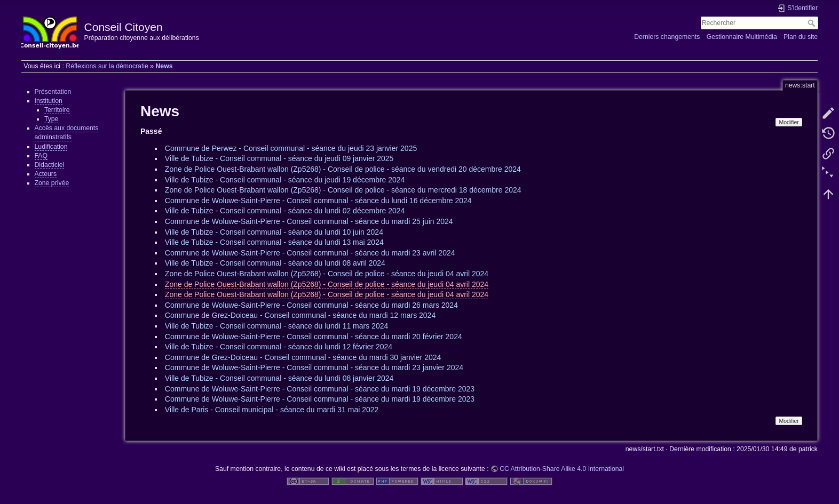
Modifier (789, 122)
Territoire (57, 110)
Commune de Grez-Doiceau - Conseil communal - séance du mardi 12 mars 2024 (300, 315)
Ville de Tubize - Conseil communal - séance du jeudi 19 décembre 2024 (285, 180)
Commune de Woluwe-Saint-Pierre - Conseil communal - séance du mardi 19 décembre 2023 (320, 389)
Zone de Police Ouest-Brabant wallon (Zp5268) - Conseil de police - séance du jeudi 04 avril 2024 (327, 274)
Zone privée (52, 183)
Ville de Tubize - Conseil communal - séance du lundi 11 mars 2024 (276, 326)
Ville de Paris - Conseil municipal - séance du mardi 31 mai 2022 (272, 410)
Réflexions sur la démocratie (107, 66)
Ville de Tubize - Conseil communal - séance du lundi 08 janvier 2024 (279, 378)
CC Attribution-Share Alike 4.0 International (562, 469)
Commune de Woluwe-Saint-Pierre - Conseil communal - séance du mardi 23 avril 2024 (310, 253)
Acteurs (46, 174)
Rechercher (813, 23)
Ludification (51, 147)
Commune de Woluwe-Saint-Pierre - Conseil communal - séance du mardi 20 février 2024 (314, 337)
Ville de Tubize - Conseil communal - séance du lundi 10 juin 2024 (274, 232)
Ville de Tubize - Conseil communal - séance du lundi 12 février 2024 (279, 347)
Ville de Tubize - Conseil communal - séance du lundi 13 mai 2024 (274, 242)
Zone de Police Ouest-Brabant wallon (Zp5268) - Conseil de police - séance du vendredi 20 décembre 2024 (343, 169)
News (164, 66)
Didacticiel (50, 165)
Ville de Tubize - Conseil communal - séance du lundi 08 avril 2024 (275, 263)
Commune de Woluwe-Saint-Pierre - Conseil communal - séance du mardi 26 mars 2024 (311, 305)
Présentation (53, 92)
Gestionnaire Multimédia (742, 37)
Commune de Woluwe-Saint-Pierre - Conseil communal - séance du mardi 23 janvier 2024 (314, 367)
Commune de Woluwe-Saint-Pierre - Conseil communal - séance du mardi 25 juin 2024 (309, 221)
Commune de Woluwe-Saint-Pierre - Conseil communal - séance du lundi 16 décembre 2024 (318, 201)
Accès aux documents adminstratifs (67, 133)
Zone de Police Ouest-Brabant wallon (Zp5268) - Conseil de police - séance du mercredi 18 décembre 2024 (343, 190)
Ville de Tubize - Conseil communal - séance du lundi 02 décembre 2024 (285, 211)
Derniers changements (667, 37)
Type (52, 119)
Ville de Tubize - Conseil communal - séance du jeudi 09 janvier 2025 (279, 158)
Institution (49, 101)
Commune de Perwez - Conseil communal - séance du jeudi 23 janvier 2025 (291, 148)
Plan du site (801, 37)
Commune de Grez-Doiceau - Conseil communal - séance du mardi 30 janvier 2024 (303, 357)
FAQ (41, 156)
